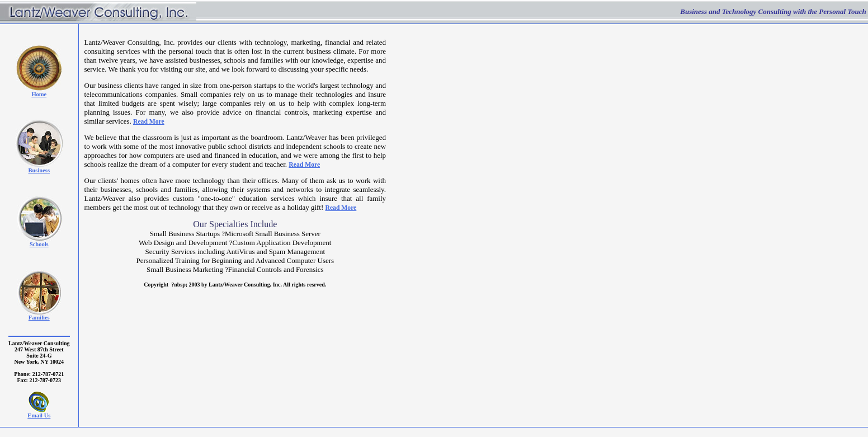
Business (39, 170)
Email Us (39, 415)
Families (39, 318)
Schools (39, 244)
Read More (149, 122)
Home (39, 94)
